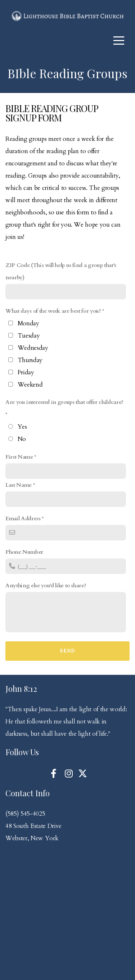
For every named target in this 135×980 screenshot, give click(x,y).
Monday (28, 323)
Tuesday (29, 336)
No (22, 439)
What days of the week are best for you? (53, 311)
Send (67, 651)
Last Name (19, 485)
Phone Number (24, 552)
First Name (19, 457)
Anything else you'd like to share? (46, 586)
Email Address (23, 519)
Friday (26, 372)
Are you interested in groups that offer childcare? (64, 402)
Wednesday (33, 348)
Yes (22, 427)
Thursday (30, 360)
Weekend (30, 385)
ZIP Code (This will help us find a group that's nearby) (61, 271)
